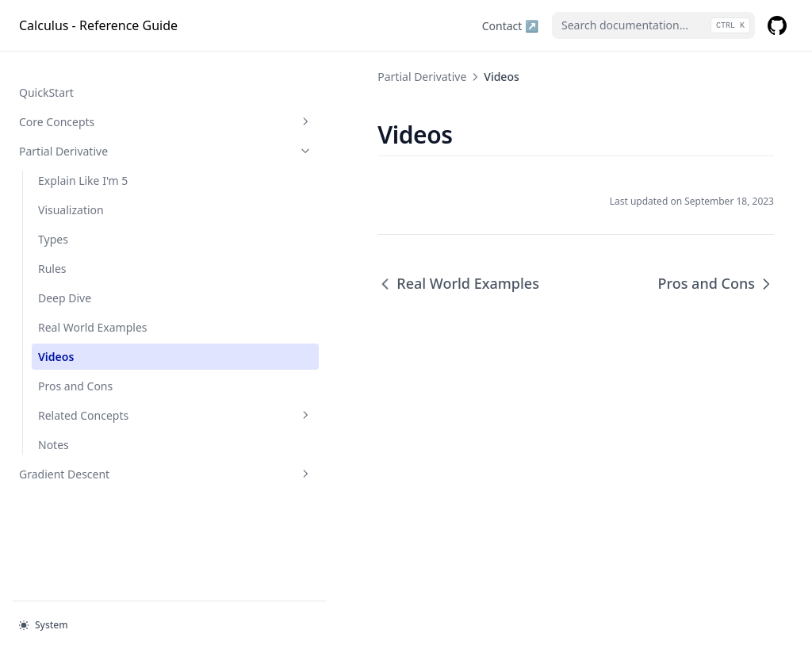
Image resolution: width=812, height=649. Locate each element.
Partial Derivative (98, 135)
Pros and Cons (75, 370)
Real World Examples (93, 311)
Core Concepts (98, 106)
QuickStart (46, 77)
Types (53, 223)
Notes (54, 429)
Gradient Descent (98, 458)
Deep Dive (65, 282)
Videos (56, 341)
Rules (52, 253)
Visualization (71, 194)
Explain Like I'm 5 (83, 165)
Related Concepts (107, 399)
